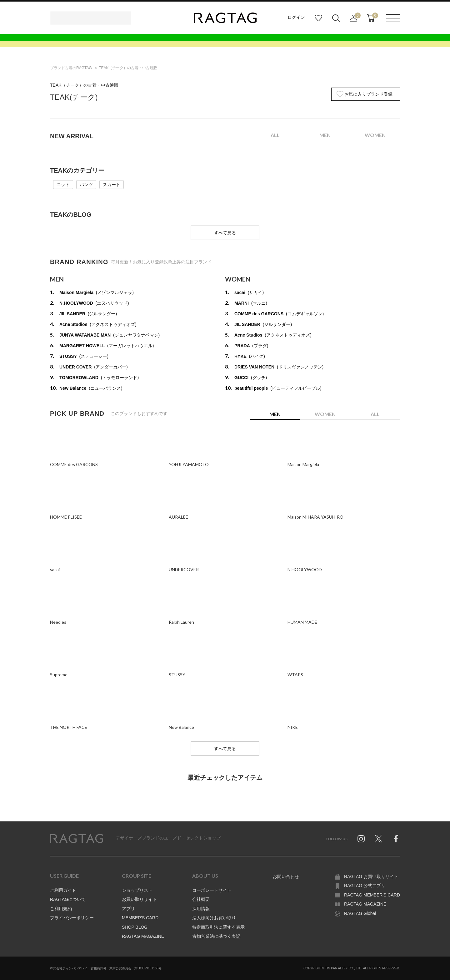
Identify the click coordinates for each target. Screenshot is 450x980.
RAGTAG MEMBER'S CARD (372, 895)
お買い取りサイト (139, 899)
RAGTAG (77, 839)
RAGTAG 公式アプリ (365, 886)
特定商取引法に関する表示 (218, 927)
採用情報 (201, 909)
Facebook (396, 839)
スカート (112, 185)
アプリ (128, 909)
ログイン (296, 17)
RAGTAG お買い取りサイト (371, 876)
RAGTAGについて (68, 899)
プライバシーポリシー (72, 918)
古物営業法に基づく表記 (216, 936)
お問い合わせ (286, 876)
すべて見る (225, 233)
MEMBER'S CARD (140, 918)
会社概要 (201, 899)
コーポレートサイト (212, 890)
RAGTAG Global (360, 913)
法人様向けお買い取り (214, 918)
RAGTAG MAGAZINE (143, 936)
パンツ (86, 185)
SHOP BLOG (135, 927)
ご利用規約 (61, 909)
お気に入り (318, 18)
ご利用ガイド (63, 890)
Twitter (378, 839)
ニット (63, 185)
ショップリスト (137, 890)
